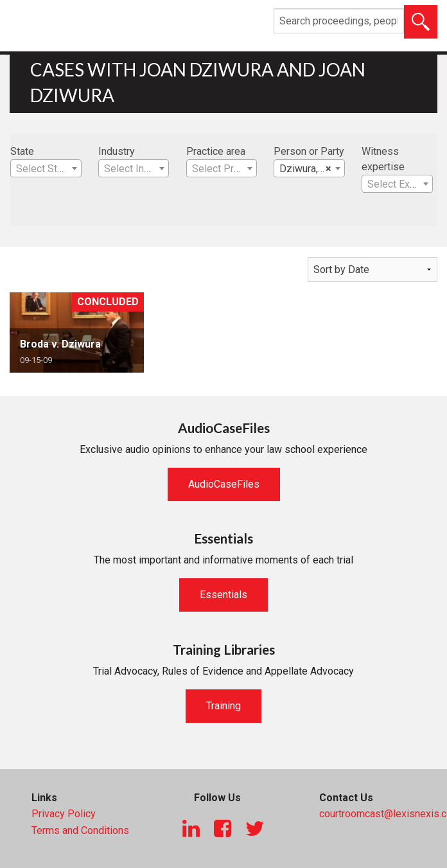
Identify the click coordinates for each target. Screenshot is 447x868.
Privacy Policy (64, 814)
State (22, 151)
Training (223, 706)
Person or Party (309, 151)
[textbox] (46, 169)
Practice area (216, 151)
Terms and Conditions (80, 830)
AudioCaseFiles (224, 484)
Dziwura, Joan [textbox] (311, 169)
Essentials (223, 595)
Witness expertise (383, 159)
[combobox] (46, 168)
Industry (117, 151)
